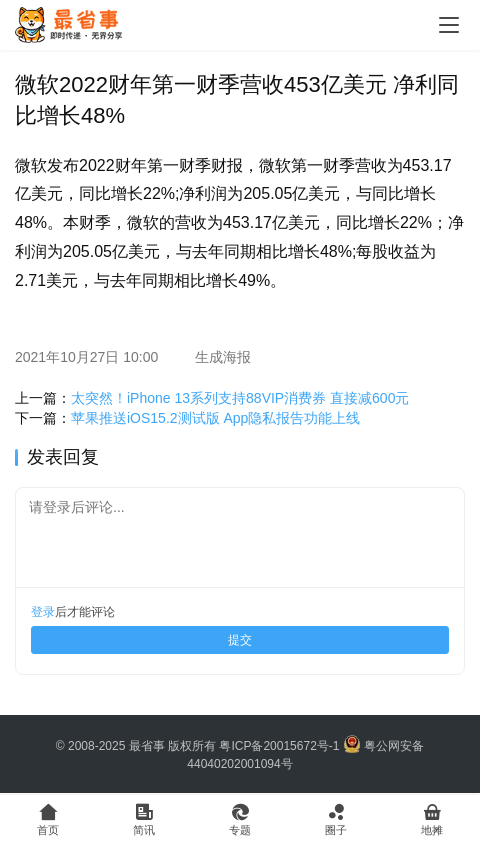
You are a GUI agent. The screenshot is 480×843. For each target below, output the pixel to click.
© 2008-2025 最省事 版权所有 (136, 746)
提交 (240, 640)
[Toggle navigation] (449, 25)
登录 (43, 612)
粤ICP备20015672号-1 (279, 746)
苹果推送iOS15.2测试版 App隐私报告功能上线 (215, 418)
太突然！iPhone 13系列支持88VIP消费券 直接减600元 (240, 398)
